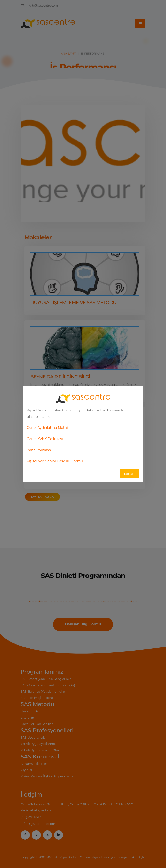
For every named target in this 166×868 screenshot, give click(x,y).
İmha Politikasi (39, 450)
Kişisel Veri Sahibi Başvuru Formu (55, 461)
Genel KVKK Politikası (45, 439)
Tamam (129, 474)
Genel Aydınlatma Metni (47, 428)
